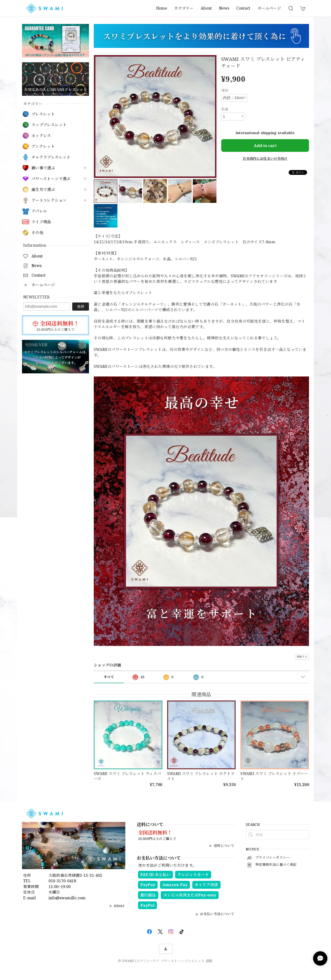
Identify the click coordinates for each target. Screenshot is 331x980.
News (224, 8)
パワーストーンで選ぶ (51, 179)
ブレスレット (43, 114)
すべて (109, 677)
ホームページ (269, 8)
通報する (302, 657)
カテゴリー (184, 8)
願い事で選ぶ (43, 168)
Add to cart (265, 145)
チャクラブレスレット (51, 157)
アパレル (39, 211)
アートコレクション (49, 200)
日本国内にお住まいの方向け (265, 158)
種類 (225, 90)
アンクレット (43, 146)
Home (162, 8)
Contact (243, 8)
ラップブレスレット (49, 125)
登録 (81, 306)
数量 (225, 109)
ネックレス (41, 136)
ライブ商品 (41, 222)
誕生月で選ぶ (43, 190)
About (206, 8)
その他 (37, 233)
